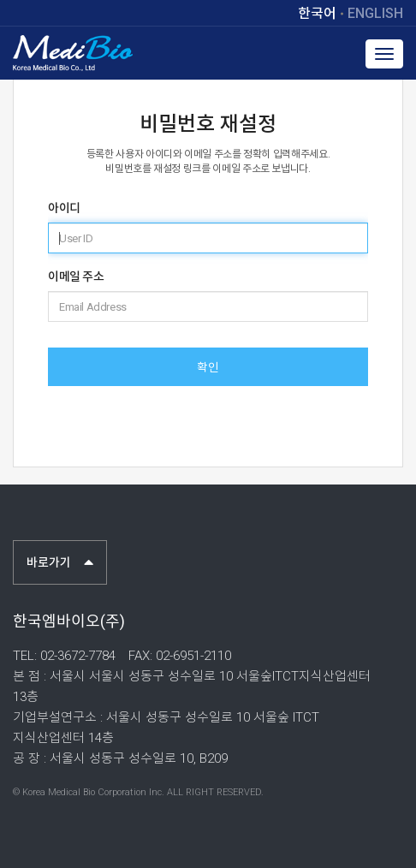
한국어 (317, 14)
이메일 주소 (76, 276)
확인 (208, 367)
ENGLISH (375, 14)
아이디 (64, 208)
